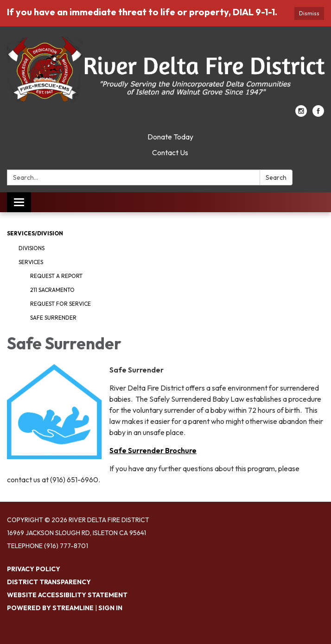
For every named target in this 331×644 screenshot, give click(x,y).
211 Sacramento (52, 290)
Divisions (32, 248)
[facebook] (318, 114)
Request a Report (56, 276)
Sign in (110, 608)
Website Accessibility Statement (67, 595)
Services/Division (35, 233)
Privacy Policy (34, 569)
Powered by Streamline (50, 608)
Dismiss (309, 13)
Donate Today (170, 137)
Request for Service (60, 304)
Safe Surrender (53, 318)
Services (31, 262)
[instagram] (301, 114)
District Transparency (49, 582)
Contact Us (170, 152)
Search (276, 177)
